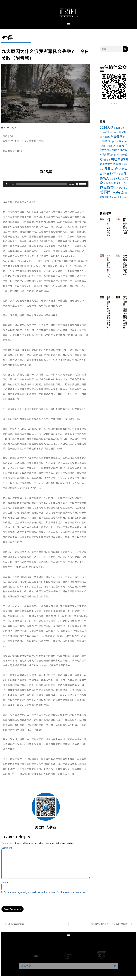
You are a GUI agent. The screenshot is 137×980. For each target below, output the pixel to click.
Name (5, 882)
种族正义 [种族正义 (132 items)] (120, 183)
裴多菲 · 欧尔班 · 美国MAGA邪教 (126, 226)
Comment (7, 848)
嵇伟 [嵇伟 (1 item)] (112, 155)
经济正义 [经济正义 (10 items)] (123, 188)
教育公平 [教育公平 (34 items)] (118, 164)
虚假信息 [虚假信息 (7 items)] (109, 197)
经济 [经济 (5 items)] (116, 188)
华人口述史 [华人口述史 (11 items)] (118, 145)
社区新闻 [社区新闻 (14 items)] (108, 183)
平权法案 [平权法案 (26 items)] (123, 159)
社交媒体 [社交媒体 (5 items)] (114, 179)
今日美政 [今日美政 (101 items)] (116, 136)
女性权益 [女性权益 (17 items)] (122, 150)
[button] (69, 24)
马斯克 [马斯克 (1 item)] (124, 197)
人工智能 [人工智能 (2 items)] (106, 137)
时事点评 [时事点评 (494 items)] (111, 168)
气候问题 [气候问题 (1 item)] (120, 174)
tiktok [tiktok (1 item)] (116, 132)
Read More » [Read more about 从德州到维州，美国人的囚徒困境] (109, 243)
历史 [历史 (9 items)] (109, 150)
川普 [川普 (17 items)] (116, 155)
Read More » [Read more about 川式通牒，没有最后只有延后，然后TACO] (109, 284)
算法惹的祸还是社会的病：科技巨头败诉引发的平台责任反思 (109, 312)
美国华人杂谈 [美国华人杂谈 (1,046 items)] (112, 192)
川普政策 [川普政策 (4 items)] (107, 160)
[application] (46, 184)
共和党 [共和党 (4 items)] (102, 146)
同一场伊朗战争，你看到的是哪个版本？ (125, 265)
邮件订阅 (26, 966)
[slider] (42, 184)
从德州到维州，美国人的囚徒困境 (109, 227)
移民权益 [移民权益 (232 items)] (107, 187)
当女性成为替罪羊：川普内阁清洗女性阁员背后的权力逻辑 (125, 312)
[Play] (6, 184)
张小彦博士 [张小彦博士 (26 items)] (106, 164)
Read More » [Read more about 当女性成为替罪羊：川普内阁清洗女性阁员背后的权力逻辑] (125, 335)
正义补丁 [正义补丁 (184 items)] (110, 173)
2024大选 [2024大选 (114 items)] (107, 127)
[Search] (125, 49)
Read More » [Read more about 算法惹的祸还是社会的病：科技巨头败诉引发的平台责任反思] (109, 335)
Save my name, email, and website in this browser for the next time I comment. (45, 892)
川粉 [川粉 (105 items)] (114, 159)
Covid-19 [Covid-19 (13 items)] (119, 128)
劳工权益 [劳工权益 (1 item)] (109, 146)
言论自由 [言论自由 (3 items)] (118, 197)
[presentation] (23, 899)
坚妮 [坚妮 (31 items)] (114, 150)
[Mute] (77, 184)
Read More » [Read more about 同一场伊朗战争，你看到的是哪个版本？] (125, 282)
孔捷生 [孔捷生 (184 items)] (105, 154)
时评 (7, 38)
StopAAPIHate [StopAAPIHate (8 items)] (107, 132)
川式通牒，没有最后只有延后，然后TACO (109, 266)
